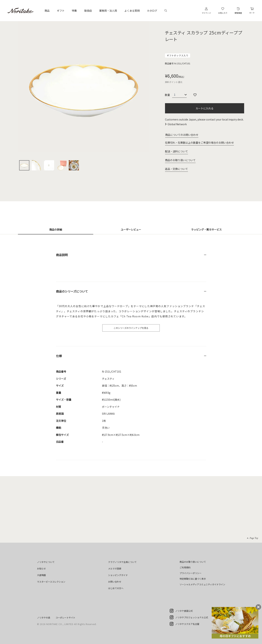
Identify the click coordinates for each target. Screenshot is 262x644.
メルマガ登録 (115, 568)
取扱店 (88, 11)
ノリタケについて (46, 562)
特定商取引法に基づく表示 (193, 579)
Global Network (177, 124)
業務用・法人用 (108, 11)
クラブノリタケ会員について (122, 562)
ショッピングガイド (118, 575)
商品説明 (62, 255)
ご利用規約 (185, 567)
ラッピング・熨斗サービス (206, 229)
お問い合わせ (115, 582)
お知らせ (41, 568)
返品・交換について (176, 169)
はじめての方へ (116, 588)
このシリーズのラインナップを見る (131, 328)
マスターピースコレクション (51, 582)
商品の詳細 (56, 229)
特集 (74, 11)
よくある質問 (132, 11)
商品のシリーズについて (72, 291)
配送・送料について (176, 151)
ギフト (61, 11)
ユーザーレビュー (131, 229)
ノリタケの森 (44, 617)
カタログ (152, 11)
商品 (47, 11)
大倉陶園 (41, 575)
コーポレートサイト (65, 617)
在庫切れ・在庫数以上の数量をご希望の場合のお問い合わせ (199, 143)
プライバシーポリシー (191, 573)
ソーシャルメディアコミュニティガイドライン (202, 584)
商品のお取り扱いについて (180, 160)
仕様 (59, 356)
